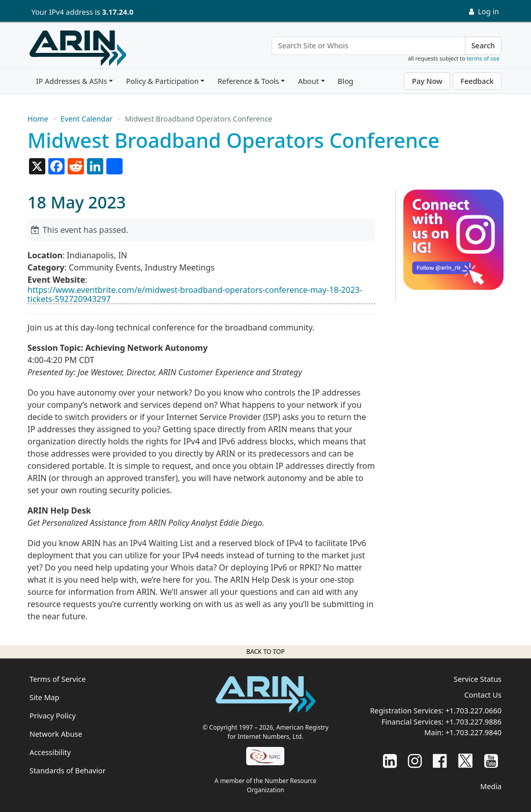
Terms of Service (58, 679)
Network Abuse (56, 734)
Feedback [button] (477, 81)
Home (38, 119)
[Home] (78, 48)
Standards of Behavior (68, 771)
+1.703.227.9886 (474, 722)
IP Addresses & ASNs (72, 81)
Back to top (265, 652)
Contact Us (483, 695)
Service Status (478, 679)
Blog (346, 81)
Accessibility (50, 752)
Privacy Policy (53, 716)
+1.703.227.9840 (474, 732)
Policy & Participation (163, 81)
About (308, 81)
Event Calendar (86, 119)
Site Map (45, 697)
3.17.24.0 (118, 12)
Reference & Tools (248, 81)
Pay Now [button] (427, 81)
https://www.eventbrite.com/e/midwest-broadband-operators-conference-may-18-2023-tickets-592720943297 (195, 294)
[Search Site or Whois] (368, 46)
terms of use (483, 58)
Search (483, 46)
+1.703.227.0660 (474, 711)
